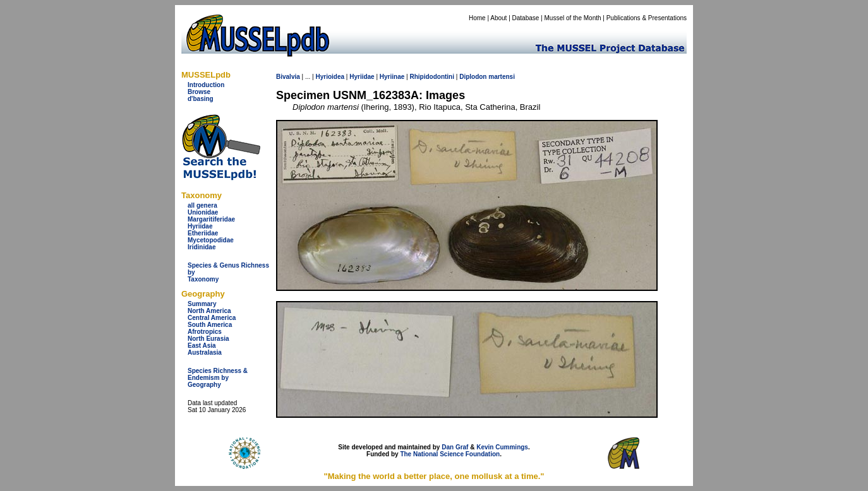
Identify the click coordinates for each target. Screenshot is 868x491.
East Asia (202, 346)
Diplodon (473, 77)
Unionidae (203, 212)
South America (210, 325)
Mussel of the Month (573, 18)
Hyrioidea (330, 77)
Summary (202, 304)
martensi (502, 77)
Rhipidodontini (432, 77)
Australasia (205, 352)
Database (526, 18)
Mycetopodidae (211, 240)
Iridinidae (202, 247)
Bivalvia (288, 77)
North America (209, 311)
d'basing (201, 99)
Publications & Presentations (647, 18)
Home (477, 18)
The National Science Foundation (450, 454)
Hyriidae (200, 226)
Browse (199, 92)
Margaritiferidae (211, 219)
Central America (212, 318)
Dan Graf (455, 447)
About (498, 18)
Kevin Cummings (502, 447)
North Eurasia (208, 339)
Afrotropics (205, 332)
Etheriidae (203, 233)
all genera (202, 205)
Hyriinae (392, 77)
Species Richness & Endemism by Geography (218, 378)
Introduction (206, 85)
